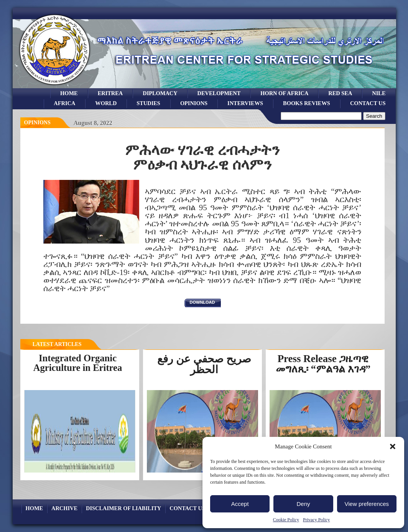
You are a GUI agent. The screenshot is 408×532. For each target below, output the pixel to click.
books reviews (307, 103)
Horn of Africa (284, 93)
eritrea (110, 93)
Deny (303, 504)
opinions (194, 103)
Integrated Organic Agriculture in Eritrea (78, 363)
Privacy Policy (316, 520)
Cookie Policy (286, 520)
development (219, 93)
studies (148, 103)
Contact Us (368, 103)
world (106, 103)
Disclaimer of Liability (123, 508)
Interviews (245, 103)
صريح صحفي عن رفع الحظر (204, 364)
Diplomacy (160, 93)
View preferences (367, 504)
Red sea (340, 93)
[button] (393, 446)
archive (64, 508)
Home (69, 93)
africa (64, 103)
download (202, 302)
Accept (240, 504)
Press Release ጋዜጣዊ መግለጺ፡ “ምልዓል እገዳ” (323, 364)
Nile (379, 93)
